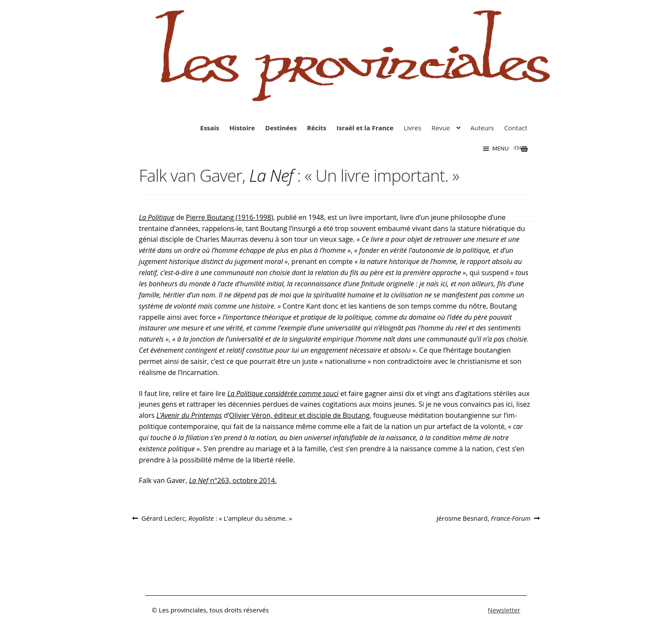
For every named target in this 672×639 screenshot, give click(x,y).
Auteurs (482, 128)
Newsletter (504, 610)
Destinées (281, 128)
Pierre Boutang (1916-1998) (230, 217)
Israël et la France (365, 128)
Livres (412, 128)
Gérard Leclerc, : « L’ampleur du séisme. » (216, 518)
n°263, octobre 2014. (233, 480)
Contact (516, 128)
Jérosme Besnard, (484, 518)
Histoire (242, 128)
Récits (316, 128)
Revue (441, 128)
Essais (210, 128)
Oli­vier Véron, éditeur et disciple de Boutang (300, 415)
